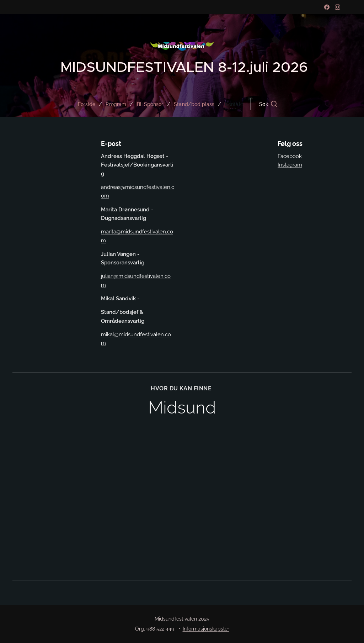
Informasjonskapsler (206, 629)
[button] (273, 104)
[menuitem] (86, 104)
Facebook (290, 156)
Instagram (290, 165)
